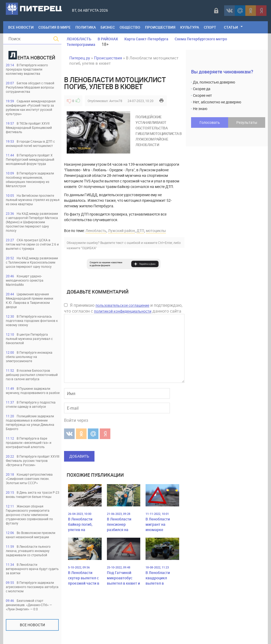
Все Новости (21, 27)
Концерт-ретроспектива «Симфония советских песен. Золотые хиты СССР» (29, 479)
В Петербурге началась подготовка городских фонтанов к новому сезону (32, 321)
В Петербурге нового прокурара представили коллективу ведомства (27, 69)
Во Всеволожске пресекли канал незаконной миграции (31, 535)
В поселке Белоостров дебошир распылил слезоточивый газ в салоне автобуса (32, 375)
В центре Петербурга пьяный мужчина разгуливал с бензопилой (29, 339)
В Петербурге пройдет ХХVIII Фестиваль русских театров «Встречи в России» (33, 461)
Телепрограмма (81, 44)
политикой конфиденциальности (123, 311)
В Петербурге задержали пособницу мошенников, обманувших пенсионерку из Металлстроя (30, 179)
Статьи (231, 27)
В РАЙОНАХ (108, 39)
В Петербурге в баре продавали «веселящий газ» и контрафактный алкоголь (29, 443)
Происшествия (160, 27)
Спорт (210, 27)
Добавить (79, 456)
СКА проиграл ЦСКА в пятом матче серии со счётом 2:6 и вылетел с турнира (32, 244)
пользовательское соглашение (122, 305)
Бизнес (108, 27)
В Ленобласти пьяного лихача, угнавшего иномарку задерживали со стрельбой (28, 551)
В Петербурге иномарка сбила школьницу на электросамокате (29, 357)
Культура (190, 27)
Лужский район (121, 231)
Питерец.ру (80, 58)
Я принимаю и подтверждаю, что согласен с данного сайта (123, 308)
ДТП (140, 231)
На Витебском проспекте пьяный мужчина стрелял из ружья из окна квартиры (33, 200)
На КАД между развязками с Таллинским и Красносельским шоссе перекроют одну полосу (32, 262)
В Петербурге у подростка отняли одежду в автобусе (31, 404)
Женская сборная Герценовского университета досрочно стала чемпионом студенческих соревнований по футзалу (29, 515)
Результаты (247, 122)
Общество (130, 27)
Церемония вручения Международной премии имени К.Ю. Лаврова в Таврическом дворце (30, 300)
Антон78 (116, 101)
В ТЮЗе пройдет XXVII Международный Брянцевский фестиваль (29, 128)
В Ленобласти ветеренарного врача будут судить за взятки (32, 569)
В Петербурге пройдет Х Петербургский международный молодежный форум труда (30, 159)
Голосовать (210, 122)
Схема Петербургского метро (201, 39)
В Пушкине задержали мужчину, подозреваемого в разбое (33, 391)
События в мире (55, 27)
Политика (86, 27)
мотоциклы (156, 231)
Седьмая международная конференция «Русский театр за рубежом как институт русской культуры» (31, 107)
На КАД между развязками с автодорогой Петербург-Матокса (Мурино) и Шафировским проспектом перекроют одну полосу (32, 222)
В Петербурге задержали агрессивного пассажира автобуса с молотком (32, 587)
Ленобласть (96, 231)
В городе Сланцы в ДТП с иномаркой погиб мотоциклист (30, 143)
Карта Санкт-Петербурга (146, 39)
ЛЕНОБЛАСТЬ (79, 39)
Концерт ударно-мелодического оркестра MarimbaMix (25, 280)
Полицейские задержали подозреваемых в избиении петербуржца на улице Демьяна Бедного (30, 422)
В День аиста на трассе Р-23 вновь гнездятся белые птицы (33, 494)
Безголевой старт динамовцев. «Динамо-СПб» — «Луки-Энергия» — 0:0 (29, 605)
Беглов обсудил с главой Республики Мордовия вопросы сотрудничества (30, 87)
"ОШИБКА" (89, 248)
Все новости (32, 625)
